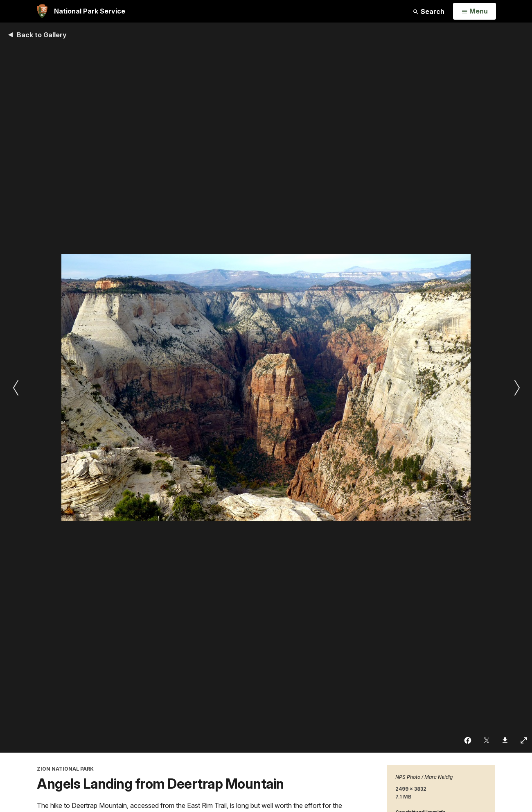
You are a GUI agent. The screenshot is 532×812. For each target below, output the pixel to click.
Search (428, 11)
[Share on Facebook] (468, 740)
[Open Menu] (475, 11)
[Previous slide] (15, 388)
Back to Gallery (42, 35)
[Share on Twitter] (487, 740)
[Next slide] (517, 388)
